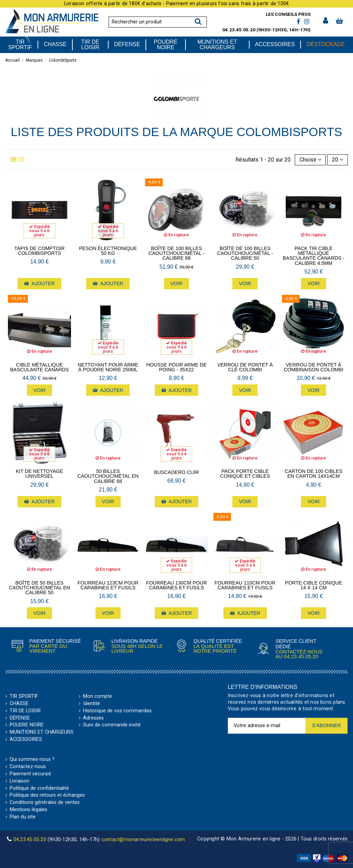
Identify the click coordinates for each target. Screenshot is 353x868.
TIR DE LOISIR (25, 711)
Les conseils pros (288, 14)
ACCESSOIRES (26, 740)
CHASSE (19, 704)
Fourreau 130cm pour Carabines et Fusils (177, 585)
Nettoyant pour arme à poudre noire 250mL (108, 367)
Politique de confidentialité (39, 788)
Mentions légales (28, 810)
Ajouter (39, 283)
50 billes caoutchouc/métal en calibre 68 (108, 476)
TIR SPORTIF (24, 696)
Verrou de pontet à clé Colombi (245, 367)
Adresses (93, 718)
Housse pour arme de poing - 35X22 (176, 367)
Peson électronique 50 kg (108, 251)
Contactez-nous (28, 767)
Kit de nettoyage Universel (40, 474)
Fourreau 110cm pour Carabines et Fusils (245, 585)
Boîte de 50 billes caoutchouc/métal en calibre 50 (40, 588)
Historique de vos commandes (117, 711)
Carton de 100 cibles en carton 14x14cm (314, 474)
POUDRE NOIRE (27, 725)
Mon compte (98, 696)
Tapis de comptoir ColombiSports (40, 251)
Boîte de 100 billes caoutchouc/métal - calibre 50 (245, 253)
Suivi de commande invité (112, 725)
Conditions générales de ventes (45, 803)
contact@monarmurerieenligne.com (143, 840)
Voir (176, 283)
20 (337, 160)
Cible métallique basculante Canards (39, 367)
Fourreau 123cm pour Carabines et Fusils (108, 585)
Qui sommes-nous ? (32, 759)
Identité (92, 704)
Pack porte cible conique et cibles (245, 474)
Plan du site (23, 817)
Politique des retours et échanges (47, 795)
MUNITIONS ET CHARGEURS (42, 732)
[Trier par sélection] (310, 160)
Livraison (19, 781)
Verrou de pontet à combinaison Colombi (314, 367)
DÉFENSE (20, 718)
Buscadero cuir (176, 472)
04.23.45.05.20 (239, 30)
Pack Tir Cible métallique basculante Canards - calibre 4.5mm (314, 256)
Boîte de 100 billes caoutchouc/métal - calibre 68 (176, 253)
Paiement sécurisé (30, 774)
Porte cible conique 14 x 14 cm (314, 585)
